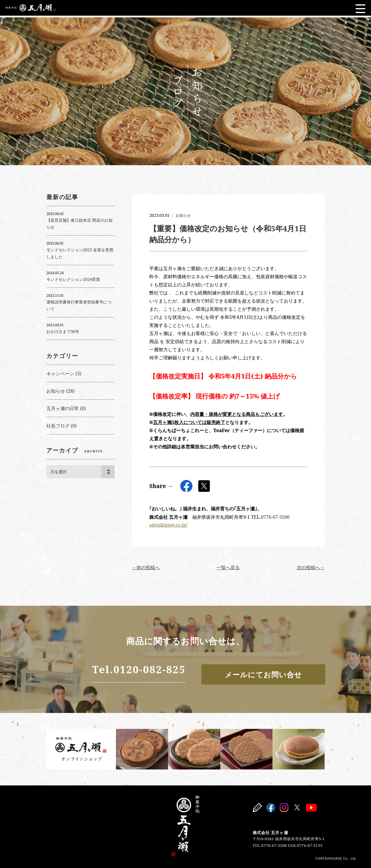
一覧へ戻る (228, 567)
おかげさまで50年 (63, 331)
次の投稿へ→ (311, 567)
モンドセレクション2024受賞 (73, 279)
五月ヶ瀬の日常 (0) (66, 408)
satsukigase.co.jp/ (168, 525)
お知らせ (184, 215)
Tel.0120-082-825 (108, 670)
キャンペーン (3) (64, 374)
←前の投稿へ (146, 567)
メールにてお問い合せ (253, 674)
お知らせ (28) (60, 391)
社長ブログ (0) (61, 426)
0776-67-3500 (275, 517)
